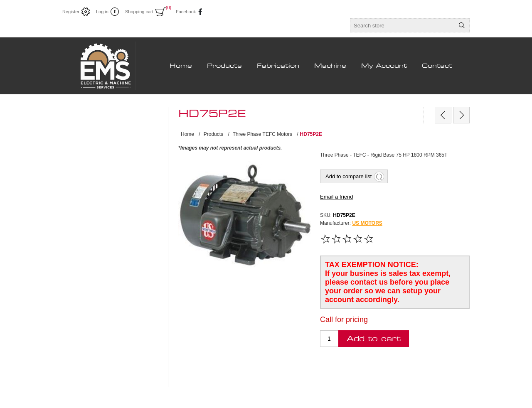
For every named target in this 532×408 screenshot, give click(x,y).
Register (71, 12)
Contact (437, 66)
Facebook (184, 12)
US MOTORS (367, 223)
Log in (102, 12)
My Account (384, 66)
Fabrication (278, 66)
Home (181, 66)
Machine (330, 66)
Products (224, 66)
